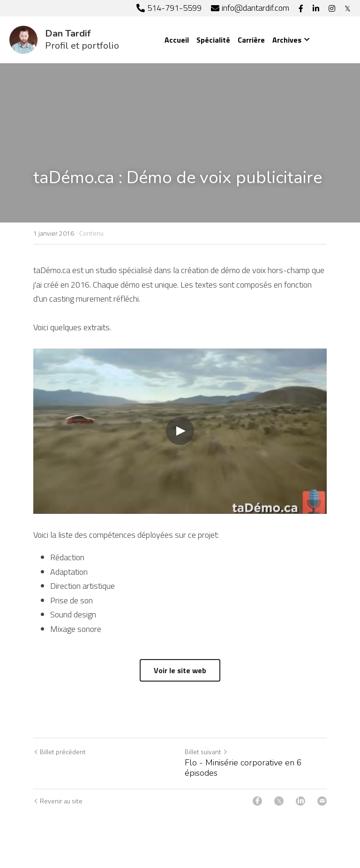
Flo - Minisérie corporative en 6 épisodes (243, 768)
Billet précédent (60, 752)
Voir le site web (180, 670)
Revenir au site (58, 801)
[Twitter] (279, 801)
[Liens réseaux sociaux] (301, 8)
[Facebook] (257, 801)
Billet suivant (206, 752)
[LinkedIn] (300, 801)
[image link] (23, 39)
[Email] (322, 801)
